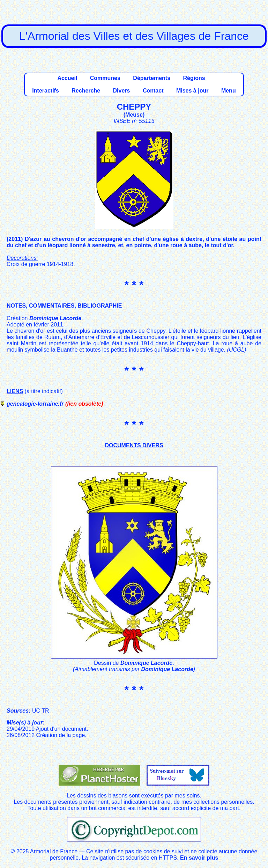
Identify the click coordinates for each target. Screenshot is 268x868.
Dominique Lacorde (55, 318)
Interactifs (45, 91)
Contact (153, 91)
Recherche (86, 91)
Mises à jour (192, 91)
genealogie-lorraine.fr (35, 404)
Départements (152, 78)
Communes (105, 78)
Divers (122, 91)
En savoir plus (199, 858)
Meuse (134, 115)
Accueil (67, 78)
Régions (194, 78)
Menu (229, 91)
